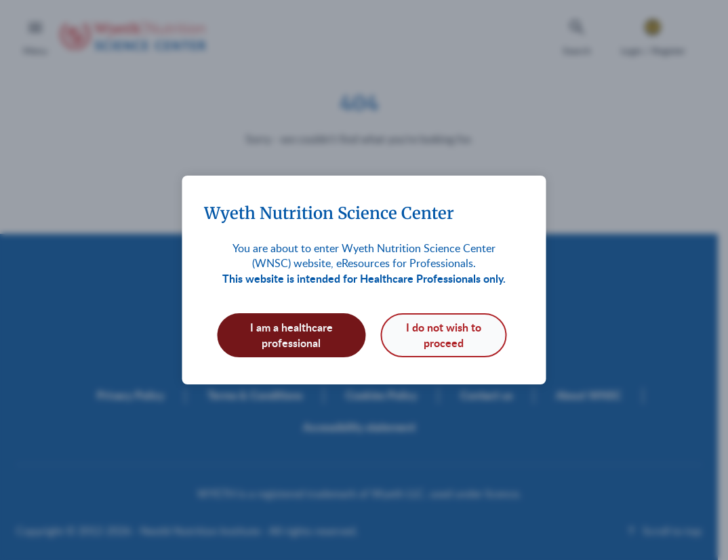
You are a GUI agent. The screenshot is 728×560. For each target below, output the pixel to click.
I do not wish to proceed (444, 335)
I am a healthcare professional (291, 335)
